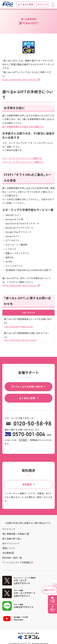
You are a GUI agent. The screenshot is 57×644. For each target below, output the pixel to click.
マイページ (42, 4)
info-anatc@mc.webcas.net (19, 326)
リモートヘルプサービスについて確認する (23, 162)
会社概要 (7, 553)
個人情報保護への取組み (14, 534)
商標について (9, 548)
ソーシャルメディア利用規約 (16, 562)
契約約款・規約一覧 (12, 558)
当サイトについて (11, 543)
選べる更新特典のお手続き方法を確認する (23, 127)
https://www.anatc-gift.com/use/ (20, 79)
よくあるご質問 (26, 4)
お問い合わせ (52, 610)
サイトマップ (9, 529)
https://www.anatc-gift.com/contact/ (20, 340)
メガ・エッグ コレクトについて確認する (22, 158)
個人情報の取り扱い (12, 539)
